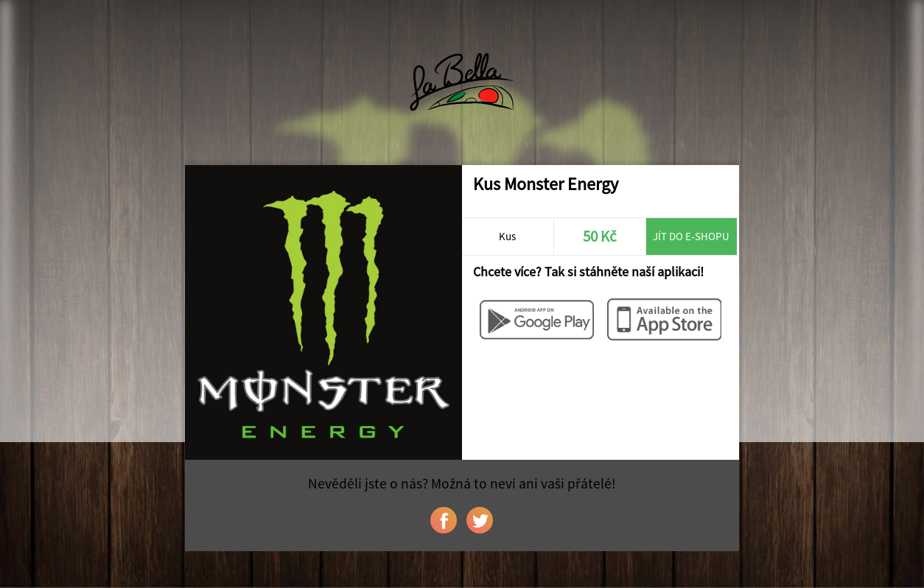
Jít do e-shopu (691, 236)
